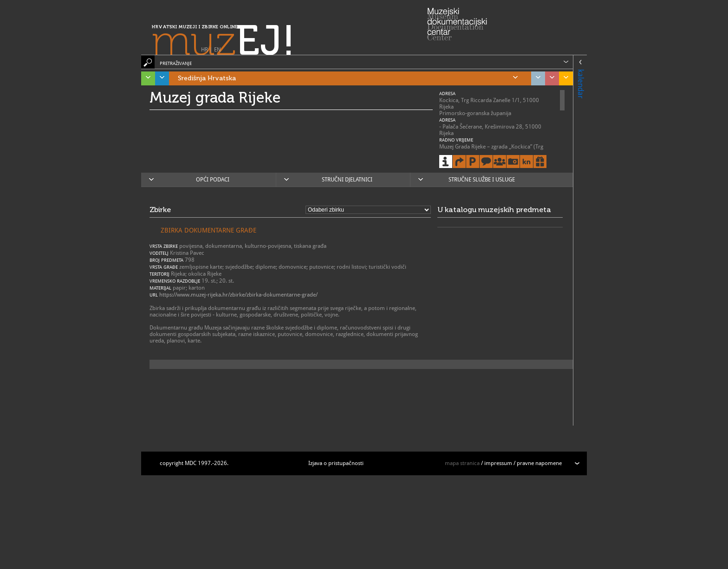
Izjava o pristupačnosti (336, 463)
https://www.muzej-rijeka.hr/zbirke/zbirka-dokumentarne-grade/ (238, 295)
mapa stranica (462, 463)
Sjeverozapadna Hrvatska (550, 78)
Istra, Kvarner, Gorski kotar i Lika (146, 78)
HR (205, 50)
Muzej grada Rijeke (215, 97)
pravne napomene (539, 463)
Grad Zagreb (536, 78)
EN (218, 50)
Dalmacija (160, 78)
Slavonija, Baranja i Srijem (564, 78)
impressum (498, 463)
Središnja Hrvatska (348, 78)
